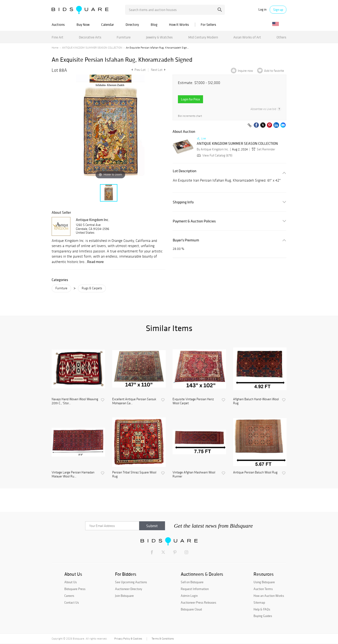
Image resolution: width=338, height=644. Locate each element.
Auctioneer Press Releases (198, 602)
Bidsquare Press (75, 589)
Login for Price (190, 99)
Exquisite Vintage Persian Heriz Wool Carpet (193, 401)
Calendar (108, 25)
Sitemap (259, 602)
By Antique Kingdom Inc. (213, 149)
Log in (262, 10)
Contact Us (72, 602)
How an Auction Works (269, 596)
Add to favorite (274, 71)
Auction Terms (263, 589)
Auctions (58, 25)
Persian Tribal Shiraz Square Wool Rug (134, 474)
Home (55, 48)
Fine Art (58, 37)
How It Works (179, 25)
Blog (154, 25)
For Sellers (208, 25)
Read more (95, 262)
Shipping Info (183, 202)
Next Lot (158, 70)
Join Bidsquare (124, 596)
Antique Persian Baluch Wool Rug (255, 473)
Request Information (195, 589)
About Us (71, 582)
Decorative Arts (90, 37)
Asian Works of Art (247, 37)
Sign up (278, 10)
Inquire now (245, 71)
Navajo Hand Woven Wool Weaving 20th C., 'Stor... (75, 401)
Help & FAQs (262, 609)
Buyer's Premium (186, 240)
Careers (69, 596)
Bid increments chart (190, 116)
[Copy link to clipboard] (250, 126)
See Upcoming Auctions (131, 582)
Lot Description (185, 171)
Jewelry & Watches (159, 37)
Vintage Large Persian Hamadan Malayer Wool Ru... (73, 474)
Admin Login (189, 596)
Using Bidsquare (264, 582)
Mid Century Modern (203, 37)
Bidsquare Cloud (191, 609)
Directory (132, 25)
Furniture (124, 37)
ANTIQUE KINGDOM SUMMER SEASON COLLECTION (92, 48)
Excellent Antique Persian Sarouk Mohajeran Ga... (134, 401)
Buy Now (83, 25)
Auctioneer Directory (129, 589)
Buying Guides (263, 616)
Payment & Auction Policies (194, 221)
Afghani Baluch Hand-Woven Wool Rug (256, 401)
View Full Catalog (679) (214, 155)
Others (281, 37)
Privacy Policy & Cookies (128, 639)
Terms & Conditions (163, 639)
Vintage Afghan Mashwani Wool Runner (194, 474)
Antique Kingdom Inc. (93, 220)
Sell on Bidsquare (192, 582)
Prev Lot (138, 70)
